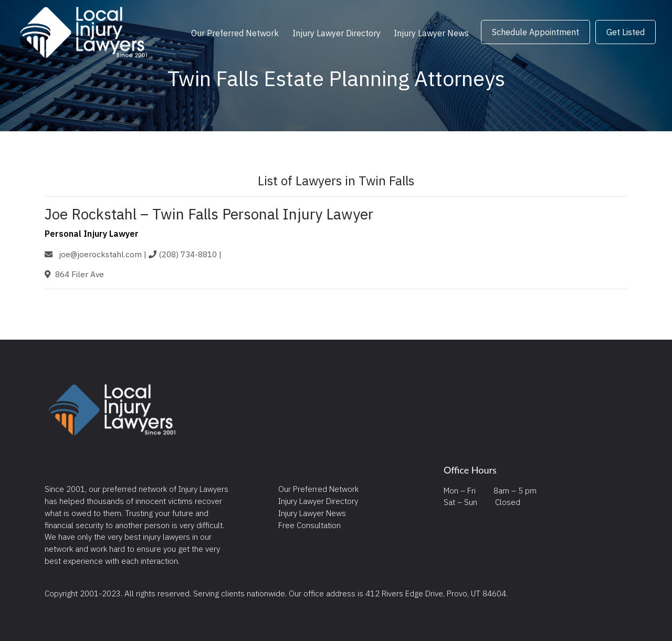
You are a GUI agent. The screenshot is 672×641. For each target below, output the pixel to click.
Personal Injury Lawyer (92, 234)
